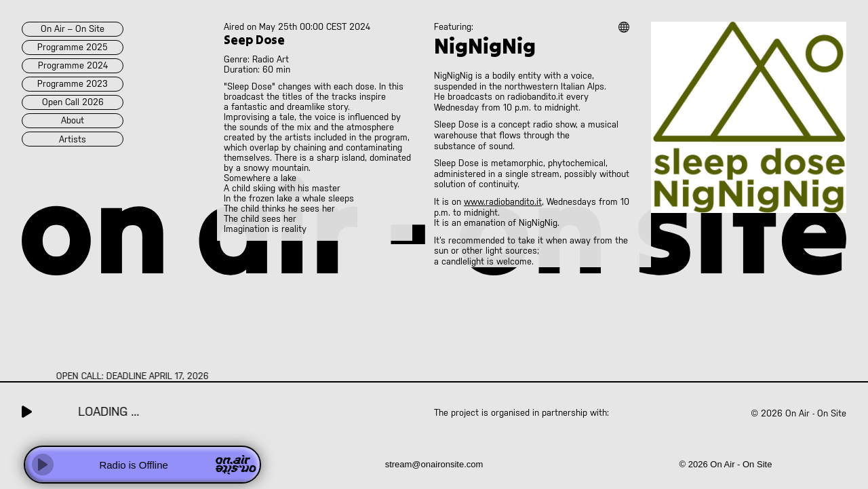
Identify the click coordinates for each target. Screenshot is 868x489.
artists (73, 139)
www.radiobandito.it (503, 202)
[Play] (43, 465)
